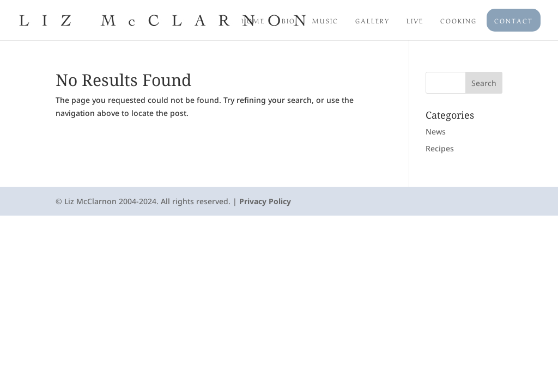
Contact (514, 20)
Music (325, 20)
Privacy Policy (265, 201)
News (436, 131)
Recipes (440, 148)
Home (253, 20)
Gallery (372, 20)
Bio (289, 20)
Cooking (459, 20)
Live (415, 20)
